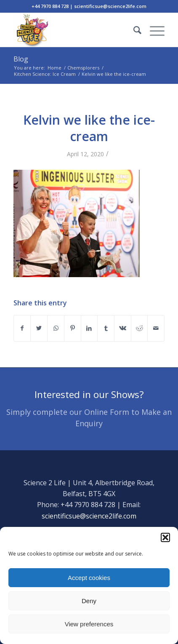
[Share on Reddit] (139, 328)
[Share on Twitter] (39, 328)
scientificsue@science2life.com (89, 516)
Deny (89, 601)
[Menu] (153, 30)
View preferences (89, 624)
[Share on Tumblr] (106, 328)
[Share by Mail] (156, 328)
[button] (165, 537)
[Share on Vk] (123, 328)
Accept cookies (89, 578)
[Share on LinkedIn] (89, 328)
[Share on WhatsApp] (56, 328)
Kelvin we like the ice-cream (89, 128)
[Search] (133, 30)
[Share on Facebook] (22, 328)
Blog (21, 59)
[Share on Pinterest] (73, 328)
